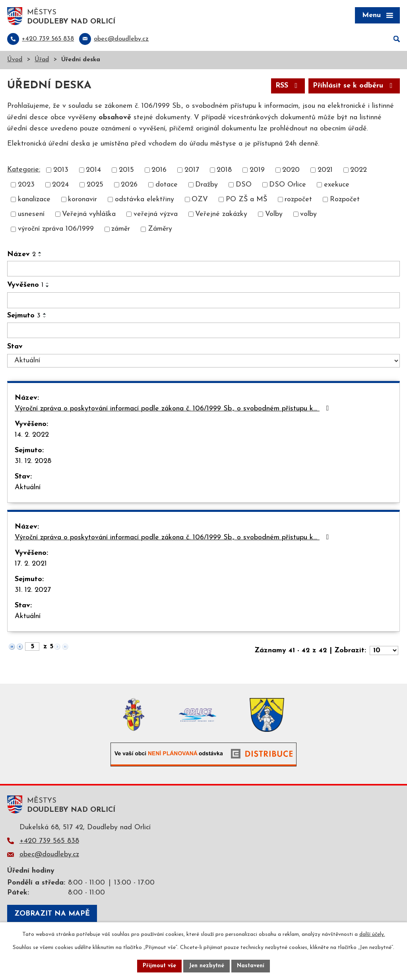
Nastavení (251, 966)
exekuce (337, 185)
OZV (200, 199)
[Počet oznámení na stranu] (384, 650)
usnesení (31, 214)
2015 (126, 170)
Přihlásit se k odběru (354, 86)
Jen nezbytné (206, 966)
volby (308, 214)
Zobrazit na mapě (52, 914)
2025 (95, 185)
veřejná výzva (156, 214)
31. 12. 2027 (33, 590)
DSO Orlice (288, 185)
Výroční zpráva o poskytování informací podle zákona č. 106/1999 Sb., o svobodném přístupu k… (173, 408)
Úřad (42, 60)
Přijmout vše (159, 966)
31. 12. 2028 (33, 461)
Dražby (206, 185)
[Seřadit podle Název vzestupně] (40, 253)
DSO (244, 185)
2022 (359, 170)
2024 (60, 185)
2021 (325, 170)
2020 (291, 170)
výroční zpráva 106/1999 (56, 229)
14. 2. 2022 (32, 435)
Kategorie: (24, 170)
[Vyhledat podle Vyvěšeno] (203, 300)
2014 (93, 170)
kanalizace (34, 199)
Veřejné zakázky (221, 214)
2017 (192, 170)
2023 (26, 185)
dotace (167, 185)
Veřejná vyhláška (89, 214)
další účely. (372, 934)
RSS (288, 86)
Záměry (160, 229)
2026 (129, 185)
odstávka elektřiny (144, 199)
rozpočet (298, 199)
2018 (224, 170)
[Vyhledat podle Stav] (203, 361)
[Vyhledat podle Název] (203, 269)
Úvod (15, 60)
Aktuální (28, 487)
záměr (121, 229)
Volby (274, 214)
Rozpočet (345, 199)
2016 (159, 170)
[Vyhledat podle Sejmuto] (203, 331)
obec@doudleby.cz (49, 855)
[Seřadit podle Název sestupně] (40, 256)
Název (21, 254)
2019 (257, 170)
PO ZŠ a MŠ (246, 199)
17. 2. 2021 (31, 564)
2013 (61, 170)
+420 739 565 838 (49, 841)
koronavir (82, 199)
